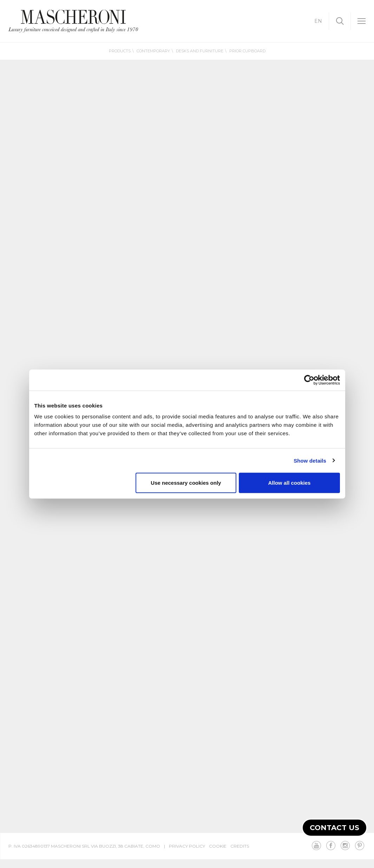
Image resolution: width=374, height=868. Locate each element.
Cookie (218, 846)
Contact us (334, 828)
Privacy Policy (187, 846)
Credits (240, 846)
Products (120, 51)
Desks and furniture (200, 51)
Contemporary (153, 51)
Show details (310, 460)
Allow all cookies (290, 483)
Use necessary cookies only (186, 483)
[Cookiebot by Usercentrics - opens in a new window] (309, 380)
